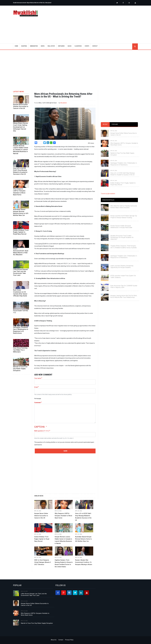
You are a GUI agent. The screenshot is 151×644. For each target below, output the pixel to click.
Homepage (38, 398)
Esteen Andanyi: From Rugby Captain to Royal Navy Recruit (21, 232)
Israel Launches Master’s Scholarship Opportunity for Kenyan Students (122, 267)
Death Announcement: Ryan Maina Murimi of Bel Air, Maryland (32, 3)
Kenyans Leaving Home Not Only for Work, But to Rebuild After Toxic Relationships (124, 296)
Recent (105, 124)
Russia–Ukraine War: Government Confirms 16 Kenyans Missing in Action (84, 562)
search (135, 47)
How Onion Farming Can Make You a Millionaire (20, 350)
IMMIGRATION (34, 46)
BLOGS (70, 46)
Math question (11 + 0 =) (42, 431)
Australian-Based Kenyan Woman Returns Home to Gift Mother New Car (21, 212)
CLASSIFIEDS (78, 46)
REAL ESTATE (51, 46)
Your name (38, 378)
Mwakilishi (64, 103)
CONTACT (95, 46)
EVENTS (87, 46)
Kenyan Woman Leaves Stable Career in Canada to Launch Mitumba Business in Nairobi (21, 150)
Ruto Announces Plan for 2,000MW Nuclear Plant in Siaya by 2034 (124, 287)
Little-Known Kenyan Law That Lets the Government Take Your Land (20, 272)
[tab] (105, 124)
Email (36, 387)
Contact (61, 640)
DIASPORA (24, 46)
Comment (37, 403)
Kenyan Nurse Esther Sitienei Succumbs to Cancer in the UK (21, 106)
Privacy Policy (69, 640)
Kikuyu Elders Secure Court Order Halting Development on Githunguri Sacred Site (21, 127)
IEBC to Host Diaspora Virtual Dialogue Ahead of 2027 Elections (43, 562)
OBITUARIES (61, 46)
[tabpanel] (119, 156)
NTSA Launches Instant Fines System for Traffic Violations (123, 277)
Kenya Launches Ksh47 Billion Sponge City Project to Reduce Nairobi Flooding (124, 217)
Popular (115, 124)
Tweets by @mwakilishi (108, 194)
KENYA (43, 46)
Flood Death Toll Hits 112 (21, 312)
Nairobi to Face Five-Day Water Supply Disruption (20, 369)
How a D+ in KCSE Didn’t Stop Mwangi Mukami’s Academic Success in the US (20, 171)
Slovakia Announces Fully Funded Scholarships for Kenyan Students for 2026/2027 (122, 237)
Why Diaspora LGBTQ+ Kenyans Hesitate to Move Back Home (19, 192)
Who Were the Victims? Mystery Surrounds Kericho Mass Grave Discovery (124, 207)
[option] (44, 2)
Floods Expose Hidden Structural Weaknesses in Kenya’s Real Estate (121, 227)
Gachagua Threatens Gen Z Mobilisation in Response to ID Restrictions (21, 330)
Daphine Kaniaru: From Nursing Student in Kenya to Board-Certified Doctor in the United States (64, 563)
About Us (54, 640)
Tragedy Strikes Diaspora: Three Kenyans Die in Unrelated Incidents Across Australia (124, 247)
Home (16, 46)
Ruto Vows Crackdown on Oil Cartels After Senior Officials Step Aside (20, 293)
